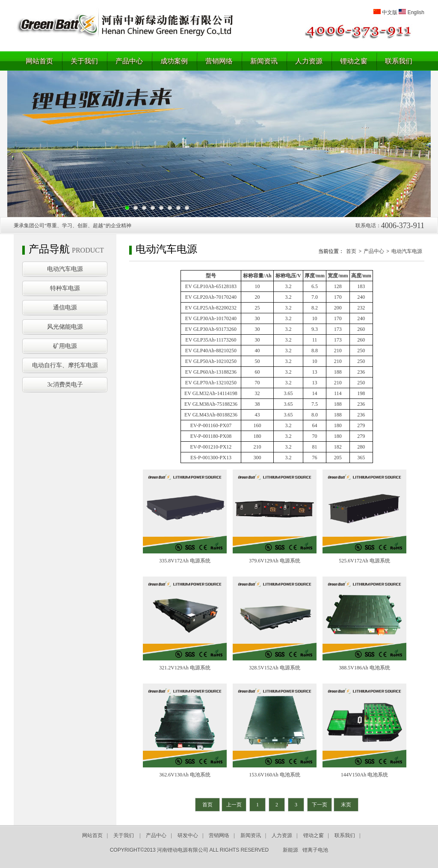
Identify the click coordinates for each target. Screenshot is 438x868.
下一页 (320, 805)
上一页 (234, 805)
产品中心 (129, 61)
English (416, 12)
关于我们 (84, 61)
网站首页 (39, 61)
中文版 (390, 12)
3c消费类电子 (65, 385)
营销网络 (219, 61)
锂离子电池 (315, 850)
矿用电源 (65, 346)
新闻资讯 (264, 61)
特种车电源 (65, 288)
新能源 (290, 850)
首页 (351, 251)
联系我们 (399, 61)
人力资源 (309, 61)
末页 (346, 805)
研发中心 (188, 835)
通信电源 (65, 308)
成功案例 (174, 61)
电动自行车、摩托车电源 (65, 365)
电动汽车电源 (65, 269)
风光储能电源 (65, 327)
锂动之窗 (354, 61)
